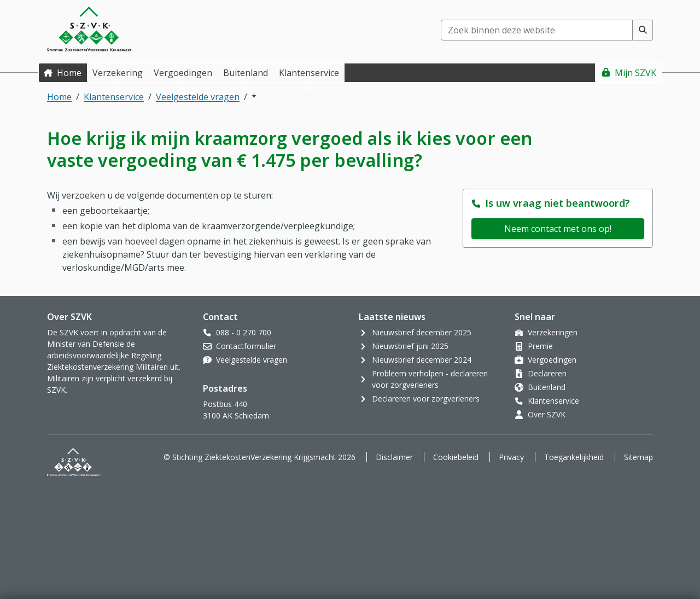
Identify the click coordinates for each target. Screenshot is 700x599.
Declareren (547, 373)
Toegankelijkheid (574, 457)
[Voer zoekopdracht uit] (643, 30)
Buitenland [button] (246, 73)
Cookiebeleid (456, 457)
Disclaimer (394, 457)
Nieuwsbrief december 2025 (422, 332)
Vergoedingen (552, 360)
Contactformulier (246, 346)
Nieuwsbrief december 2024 (422, 360)
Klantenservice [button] (309, 73)
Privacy (511, 457)
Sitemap (638, 457)
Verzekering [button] (118, 73)
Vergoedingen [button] (183, 73)
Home (69, 73)
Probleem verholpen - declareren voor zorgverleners (430, 379)
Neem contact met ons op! (558, 229)
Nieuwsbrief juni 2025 (410, 346)
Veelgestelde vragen (198, 97)
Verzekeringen (553, 332)
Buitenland (547, 387)
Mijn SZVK (635, 73)
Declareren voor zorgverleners (426, 399)
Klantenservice (114, 97)
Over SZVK (547, 414)
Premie (540, 346)
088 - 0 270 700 (244, 332)
